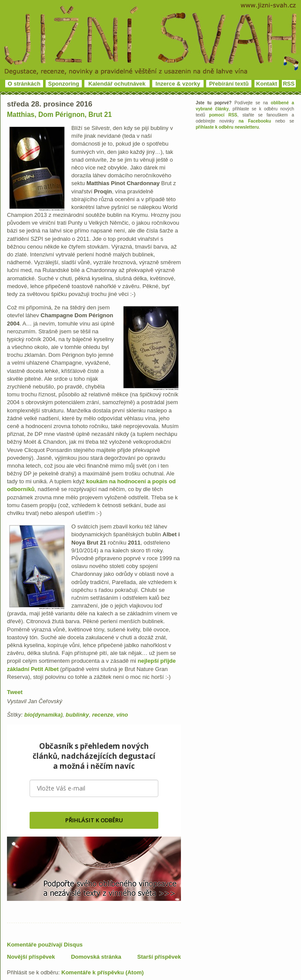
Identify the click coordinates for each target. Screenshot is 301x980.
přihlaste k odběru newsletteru (227, 127)
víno (122, 715)
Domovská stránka (96, 957)
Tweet (15, 692)
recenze (103, 715)
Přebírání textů (229, 84)
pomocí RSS (223, 115)
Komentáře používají (45, 945)
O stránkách (24, 84)
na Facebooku (255, 121)
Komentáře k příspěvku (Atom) (102, 972)
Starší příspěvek (159, 957)
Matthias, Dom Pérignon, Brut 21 (59, 115)
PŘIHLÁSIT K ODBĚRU (94, 820)
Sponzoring (64, 84)
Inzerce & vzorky (178, 84)
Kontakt (267, 84)
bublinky (77, 715)
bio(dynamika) (43, 715)
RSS (289, 84)
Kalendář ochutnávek (117, 84)
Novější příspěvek (31, 957)
